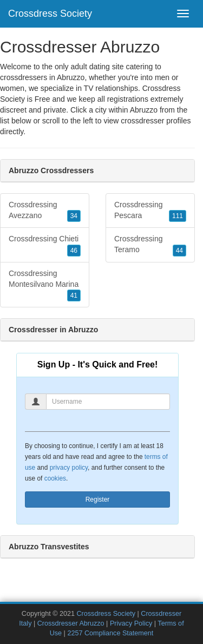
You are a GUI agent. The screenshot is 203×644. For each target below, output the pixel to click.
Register (98, 500)
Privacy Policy (131, 623)
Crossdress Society (50, 14)
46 (74, 251)
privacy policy (69, 468)
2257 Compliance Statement (110, 633)
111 (178, 216)
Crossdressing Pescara (150, 211)
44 (179, 251)
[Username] (108, 402)
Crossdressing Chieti (45, 245)
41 (74, 295)
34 (74, 216)
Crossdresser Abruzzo (71, 623)
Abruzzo (144, 110)
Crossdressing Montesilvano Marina (45, 285)
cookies (55, 478)
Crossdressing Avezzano (45, 211)
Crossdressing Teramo (150, 245)
